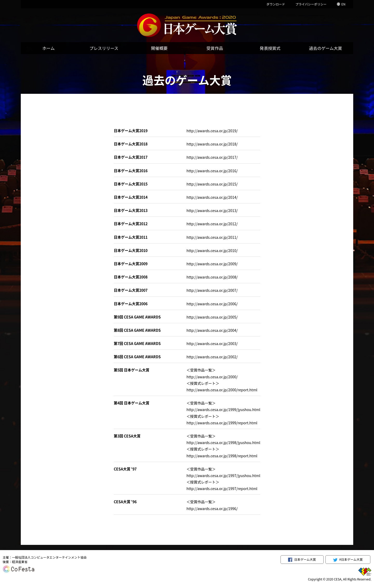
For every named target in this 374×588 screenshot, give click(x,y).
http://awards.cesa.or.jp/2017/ (212, 157)
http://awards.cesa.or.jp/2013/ (212, 210)
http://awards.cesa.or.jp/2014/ (212, 197)
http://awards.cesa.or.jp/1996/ (212, 508)
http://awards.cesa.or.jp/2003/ (212, 343)
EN (341, 4)
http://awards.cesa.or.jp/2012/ (212, 224)
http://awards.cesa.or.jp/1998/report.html (222, 456)
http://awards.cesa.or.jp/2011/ (212, 237)
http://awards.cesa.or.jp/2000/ (212, 377)
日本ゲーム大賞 (302, 559)
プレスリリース (104, 48)
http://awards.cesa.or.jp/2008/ (212, 277)
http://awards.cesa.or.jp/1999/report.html (222, 423)
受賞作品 (215, 48)
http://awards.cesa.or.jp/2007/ (212, 290)
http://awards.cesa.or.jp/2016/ (212, 171)
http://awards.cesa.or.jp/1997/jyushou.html (223, 475)
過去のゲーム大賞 (326, 48)
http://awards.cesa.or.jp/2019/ (212, 131)
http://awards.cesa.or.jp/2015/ (212, 184)
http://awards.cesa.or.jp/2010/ (212, 250)
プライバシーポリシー (311, 4)
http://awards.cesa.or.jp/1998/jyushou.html (223, 442)
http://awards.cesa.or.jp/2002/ (212, 357)
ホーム (49, 48)
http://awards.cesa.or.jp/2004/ (212, 330)
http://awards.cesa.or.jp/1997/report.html (222, 488)
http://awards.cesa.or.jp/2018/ (212, 144)
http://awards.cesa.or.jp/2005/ (212, 317)
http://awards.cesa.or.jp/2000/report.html (222, 390)
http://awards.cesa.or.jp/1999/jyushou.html (223, 409)
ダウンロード (276, 4)
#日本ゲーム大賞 (348, 559)
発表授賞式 (270, 48)
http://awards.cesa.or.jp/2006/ (212, 304)
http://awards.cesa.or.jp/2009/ (212, 264)
